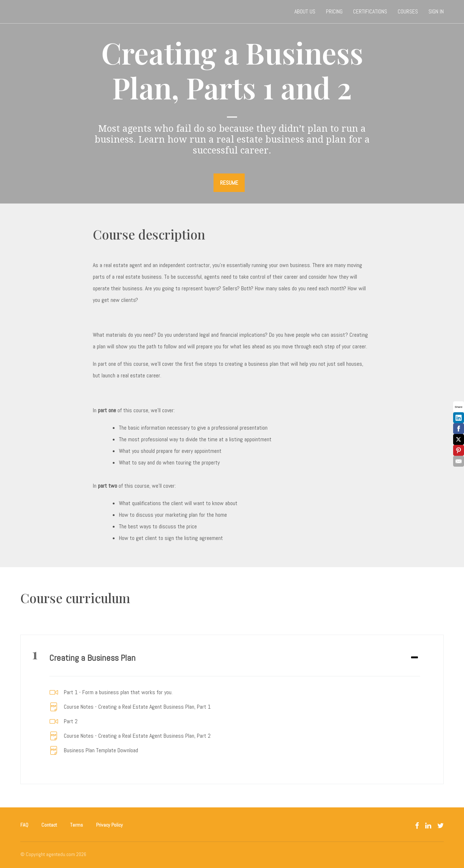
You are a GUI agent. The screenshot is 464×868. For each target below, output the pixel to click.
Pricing (334, 11)
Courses (408, 11)
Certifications (370, 11)
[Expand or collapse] (415, 658)
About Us (305, 11)
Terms (76, 825)
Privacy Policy (109, 825)
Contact (49, 825)
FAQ (24, 825)
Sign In (436, 11)
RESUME (229, 183)
